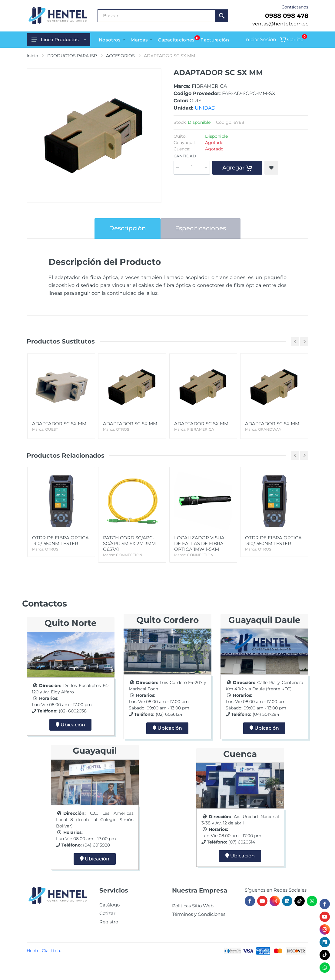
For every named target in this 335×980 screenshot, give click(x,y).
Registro (109, 922)
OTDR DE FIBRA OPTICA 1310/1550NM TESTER (61, 543)
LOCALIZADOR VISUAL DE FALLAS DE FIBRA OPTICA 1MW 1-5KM (203, 546)
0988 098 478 (287, 16)
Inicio (32, 56)
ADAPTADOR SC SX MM (61, 426)
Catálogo (109, 905)
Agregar (237, 168)
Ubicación (70, 725)
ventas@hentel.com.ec (280, 24)
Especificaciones (201, 228)
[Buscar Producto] (156, 16)
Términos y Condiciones (199, 914)
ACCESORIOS (120, 56)
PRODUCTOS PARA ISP (72, 56)
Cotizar (107, 913)
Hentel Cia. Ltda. (44, 951)
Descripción (128, 228)
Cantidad (185, 156)
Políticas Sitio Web (193, 906)
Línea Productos (59, 39)
